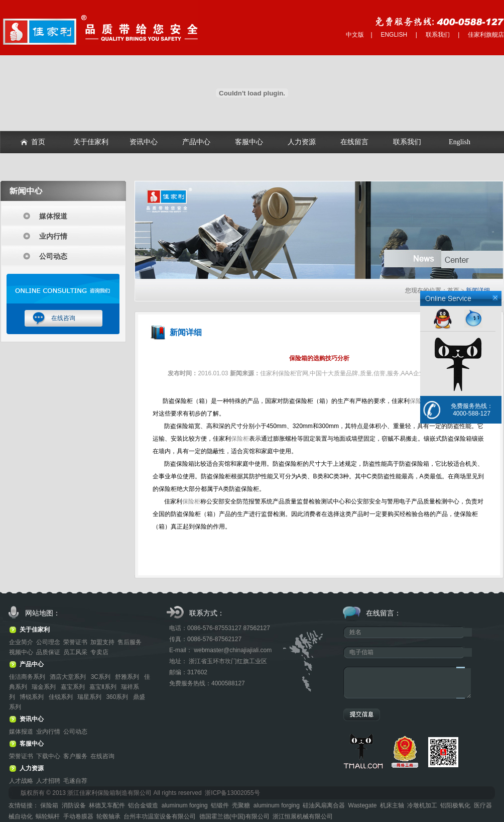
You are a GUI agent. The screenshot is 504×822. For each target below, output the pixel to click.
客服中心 (249, 142)
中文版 (355, 35)
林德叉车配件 (107, 805)
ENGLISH (394, 35)
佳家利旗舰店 (486, 35)
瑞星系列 (90, 697)
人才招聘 (48, 781)
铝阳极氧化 (455, 805)
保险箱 (49, 805)
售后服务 (130, 642)
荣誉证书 (75, 642)
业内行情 (53, 236)
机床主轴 (392, 805)
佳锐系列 (61, 697)
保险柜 (419, 401)
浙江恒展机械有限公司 (303, 816)
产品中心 (196, 142)
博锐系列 (32, 697)
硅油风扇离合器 (324, 805)
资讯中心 (144, 142)
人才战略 (21, 781)
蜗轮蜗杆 (48, 816)
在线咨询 (63, 318)
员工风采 (75, 652)
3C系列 (102, 677)
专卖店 (99, 652)
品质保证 (48, 652)
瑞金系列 (44, 687)
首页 (38, 142)
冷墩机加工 (422, 805)
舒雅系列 (128, 677)
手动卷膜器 (78, 816)
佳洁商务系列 (28, 677)
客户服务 (75, 756)
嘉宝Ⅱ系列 (104, 687)
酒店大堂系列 (69, 677)
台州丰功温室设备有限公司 (160, 816)
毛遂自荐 (75, 781)
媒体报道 (53, 216)
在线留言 (354, 142)
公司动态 (53, 256)
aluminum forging (185, 805)
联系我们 (438, 35)
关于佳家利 (91, 142)
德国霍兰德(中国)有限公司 (234, 816)
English (460, 142)
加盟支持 (102, 642)
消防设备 (74, 805)
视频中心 (21, 652)
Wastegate (363, 805)
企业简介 (21, 642)
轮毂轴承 (108, 816)
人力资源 (302, 142)
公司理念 (48, 642)
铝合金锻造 (143, 805)
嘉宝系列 (74, 687)
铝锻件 (220, 805)
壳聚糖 (241, 805)
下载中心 (48, 756)
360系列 (118, 697)
